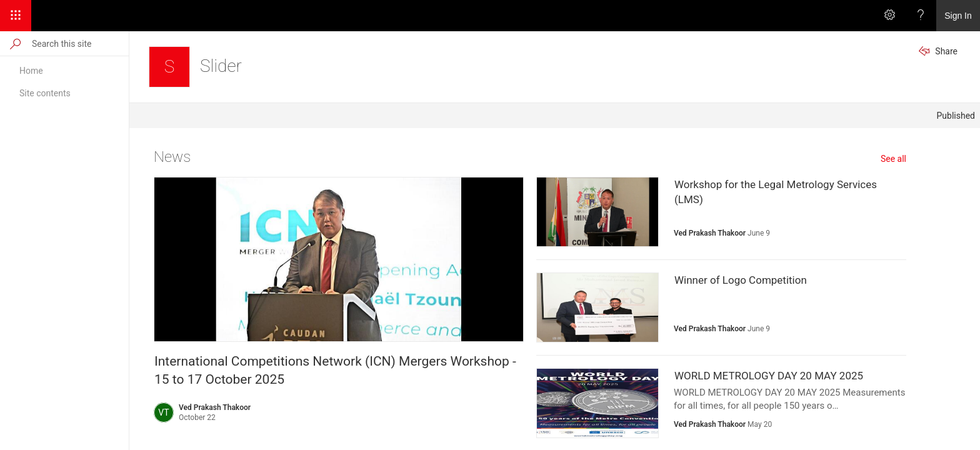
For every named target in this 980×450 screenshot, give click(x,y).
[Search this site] (80, 43)
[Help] (921, 16)
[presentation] (339, 259)
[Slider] (169, 67)
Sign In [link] (958, 16)
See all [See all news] (893, 159)
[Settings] (889, 16)
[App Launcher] (16, 16)
